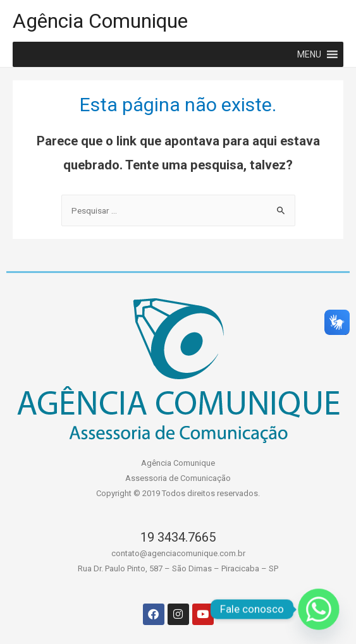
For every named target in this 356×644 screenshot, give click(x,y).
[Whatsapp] (319, 609)
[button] (309, 54)
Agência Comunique (100, 21)
